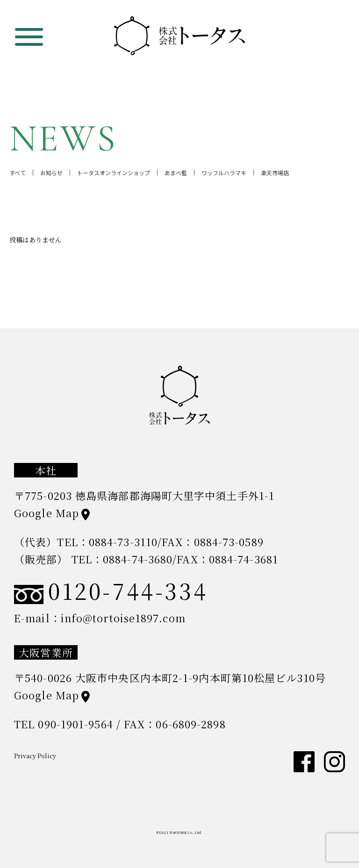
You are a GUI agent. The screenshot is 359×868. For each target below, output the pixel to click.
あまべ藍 (176, 175)
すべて (18, 175)
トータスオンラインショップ (114, 175)
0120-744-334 (111, 591)
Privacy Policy (35, 756)
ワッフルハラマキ (224, 175)
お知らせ (51, 175)
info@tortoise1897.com (123, 618)
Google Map (47, 513)
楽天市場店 (275, 175)
